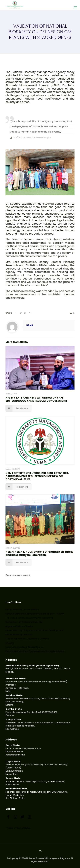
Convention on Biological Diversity (24, 622)
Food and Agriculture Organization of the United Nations (36, 651)
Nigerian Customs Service (19, 626)
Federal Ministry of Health (19, 635)
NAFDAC (10, 643)
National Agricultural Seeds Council (24, 647)
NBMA (30, 325)
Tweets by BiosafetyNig (18, 828)
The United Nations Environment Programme (29, 618)
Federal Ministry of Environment (22, 610)
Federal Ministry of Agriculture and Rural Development (34, 630)
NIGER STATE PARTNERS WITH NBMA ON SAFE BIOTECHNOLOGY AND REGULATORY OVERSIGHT (36, 399)
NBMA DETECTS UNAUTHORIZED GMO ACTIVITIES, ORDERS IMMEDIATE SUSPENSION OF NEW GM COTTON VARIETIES (37, 476)
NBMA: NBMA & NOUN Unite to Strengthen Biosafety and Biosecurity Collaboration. (39, 553)
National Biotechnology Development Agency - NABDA (35, 614)
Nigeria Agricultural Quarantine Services (27, 639)
